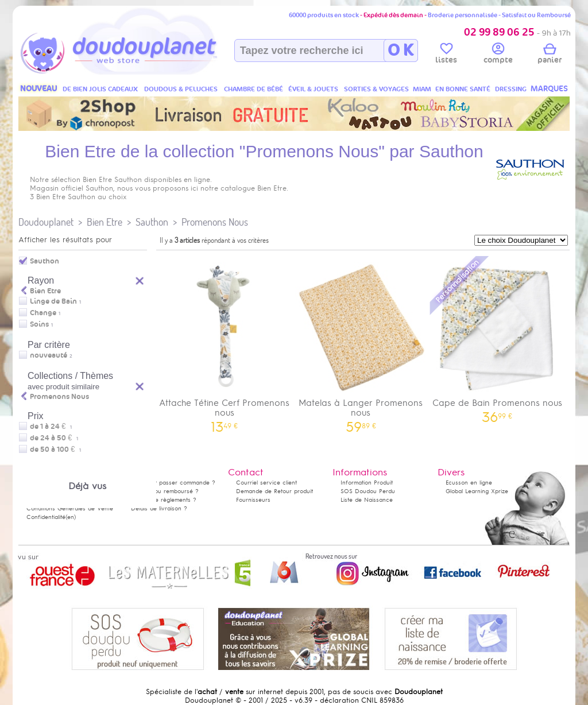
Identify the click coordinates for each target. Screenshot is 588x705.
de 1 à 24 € (51, 427)
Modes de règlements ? (164, 500)
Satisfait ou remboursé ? (165, 491)
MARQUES (549, 89)
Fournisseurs (253, 500)
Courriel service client (266, 483)
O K (401, 51)
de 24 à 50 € (54, 438)
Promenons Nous (215, 222)
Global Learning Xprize (477, 491)
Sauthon (152, 222)
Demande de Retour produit (274, 491)
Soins (39, 324)
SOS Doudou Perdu (368, 491)
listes (446, 55)
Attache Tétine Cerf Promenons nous (225, 343)
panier (550, 55)
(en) (71, 517)
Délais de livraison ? (159, 508)
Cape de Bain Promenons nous (497, 338)
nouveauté (49, 355)
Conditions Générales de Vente (70, 508)
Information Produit (367, 483)
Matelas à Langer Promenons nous (361, 343)
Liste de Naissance (367, 500)
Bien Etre (105, 222)
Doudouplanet (46, 222)
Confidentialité (46, 517)
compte (498, 55)
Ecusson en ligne (469, 483)
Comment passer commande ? (173, 483)
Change (43, 313)
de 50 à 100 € (55, 450)
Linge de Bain (53, 301)
